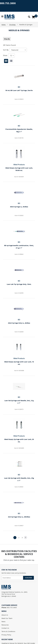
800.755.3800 (8, 3)
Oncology (13, 25)
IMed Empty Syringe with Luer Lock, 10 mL (19, 363)
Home (4, 25)
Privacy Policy (6, 635)
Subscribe (29, 578)
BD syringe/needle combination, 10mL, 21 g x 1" (19, 247)
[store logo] (10, 17)
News (3, 621)
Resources (5, 625)
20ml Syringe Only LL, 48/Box (19, 323)
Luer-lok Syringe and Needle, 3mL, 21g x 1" (19, 402)
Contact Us (5, 628)
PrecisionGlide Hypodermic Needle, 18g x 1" (19, 130)
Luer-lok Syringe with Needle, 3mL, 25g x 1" (19, 479)
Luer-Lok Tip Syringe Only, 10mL (19, 284)
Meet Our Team (7, 618)
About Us (5, 615)
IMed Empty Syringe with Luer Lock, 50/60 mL (19, 169)
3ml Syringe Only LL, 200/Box (19, 517)
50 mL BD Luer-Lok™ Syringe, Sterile (19, 90)
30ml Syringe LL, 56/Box (19, 207)
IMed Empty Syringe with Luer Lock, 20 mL (19, 441)
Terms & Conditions (8, 631)
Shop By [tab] (7, 39)
